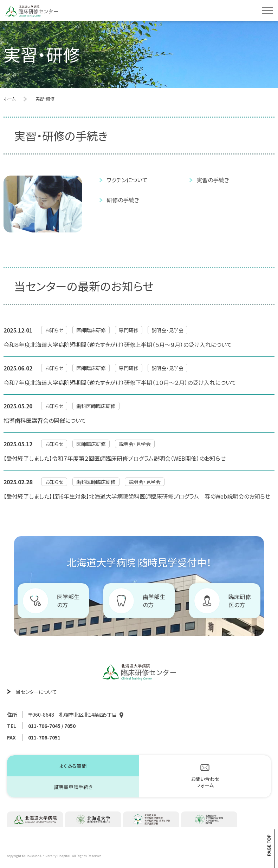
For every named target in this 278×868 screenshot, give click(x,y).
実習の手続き (213, 180)
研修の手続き (123, 200)
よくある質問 (73, 766)
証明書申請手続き (73, 787)
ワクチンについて (127, 180)
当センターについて (36, 692)
